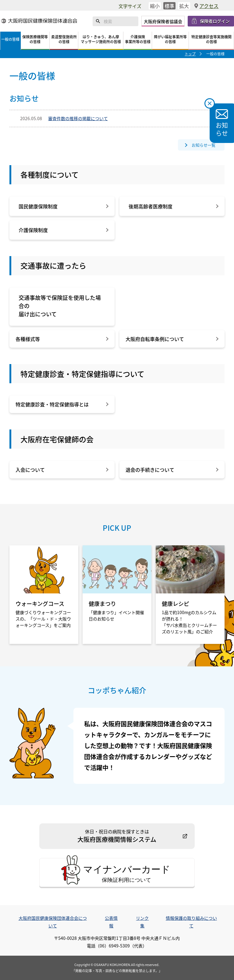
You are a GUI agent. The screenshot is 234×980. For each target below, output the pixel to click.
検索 (98, 21)
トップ (190, 54)
